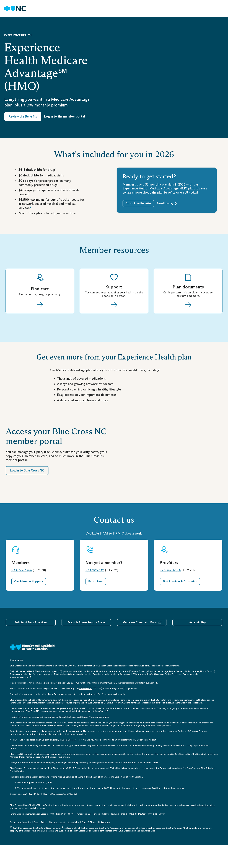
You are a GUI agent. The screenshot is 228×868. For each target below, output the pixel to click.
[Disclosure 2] (30, 208)
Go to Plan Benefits (138, 203)
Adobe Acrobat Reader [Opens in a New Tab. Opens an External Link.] (79, 740)
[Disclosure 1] (56, 170)
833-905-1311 (86, 711)
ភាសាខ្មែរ (133, 836)
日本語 (162, 836)
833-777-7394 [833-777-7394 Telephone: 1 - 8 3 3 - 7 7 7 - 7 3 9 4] (22, 593)
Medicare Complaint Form (140, 645)
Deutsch (142, 836)
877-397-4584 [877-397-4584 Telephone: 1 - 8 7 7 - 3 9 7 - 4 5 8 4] (170, 593)
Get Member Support (29, 604)
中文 (52, 836)
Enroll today (165, 203)
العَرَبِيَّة (88, 836)
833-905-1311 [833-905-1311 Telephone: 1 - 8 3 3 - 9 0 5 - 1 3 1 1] (95, 593)
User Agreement (57, 845)
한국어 (71, 836)
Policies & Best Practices (31, 645)
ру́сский (105, 836)
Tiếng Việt (61, 836)
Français (80, 836)
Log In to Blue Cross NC (27, 482)
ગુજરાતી (124, 836)
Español (45, 836)
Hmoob (96, 836)
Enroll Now (96, 604)
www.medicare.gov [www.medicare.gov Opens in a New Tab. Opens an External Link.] (20, 700)
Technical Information (21, 845)
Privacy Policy (40, 845)
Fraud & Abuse (89, 845)
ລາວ (155, 836)
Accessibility (197, 645)
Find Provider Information (180, 604)
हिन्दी (150, 836)
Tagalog (115, 836)
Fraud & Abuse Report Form (86, 645)
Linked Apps (104, 845)
